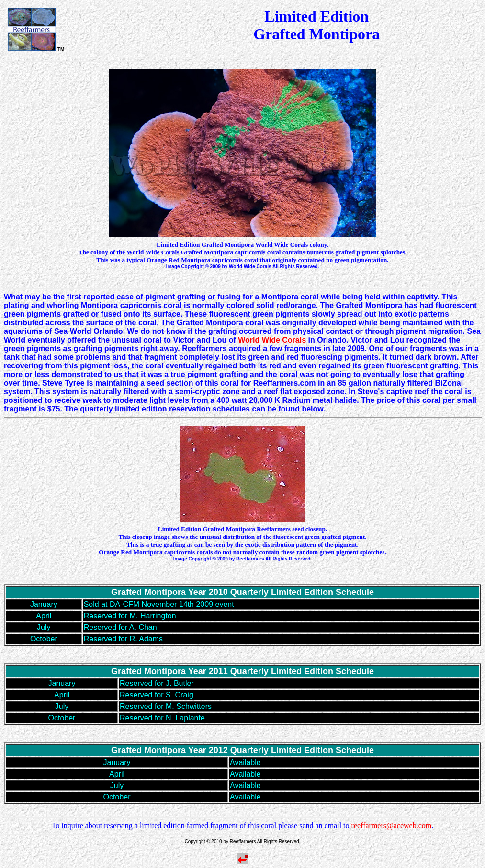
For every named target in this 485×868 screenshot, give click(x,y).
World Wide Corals (272, 340)
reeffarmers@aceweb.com (392, 826)
